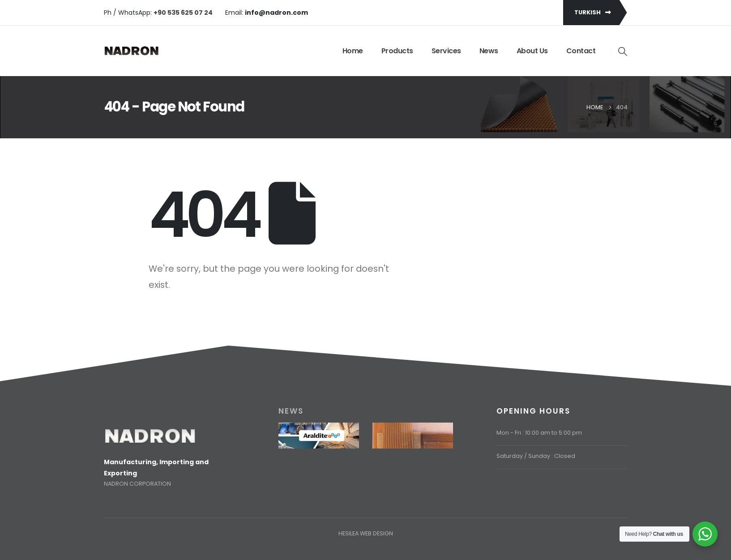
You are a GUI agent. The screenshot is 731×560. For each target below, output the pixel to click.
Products (397, 51)
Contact (581, 51)
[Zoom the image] (150, 434)
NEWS (291, 411)
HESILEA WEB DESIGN (366, 533)
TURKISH (593, 12)
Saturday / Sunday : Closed (536, 456)
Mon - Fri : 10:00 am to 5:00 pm (539, 433)
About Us (532, 51)
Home (353, 51)
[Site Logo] (131, 51)
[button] (623, 51)
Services (446, 51)
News (489, 51)
